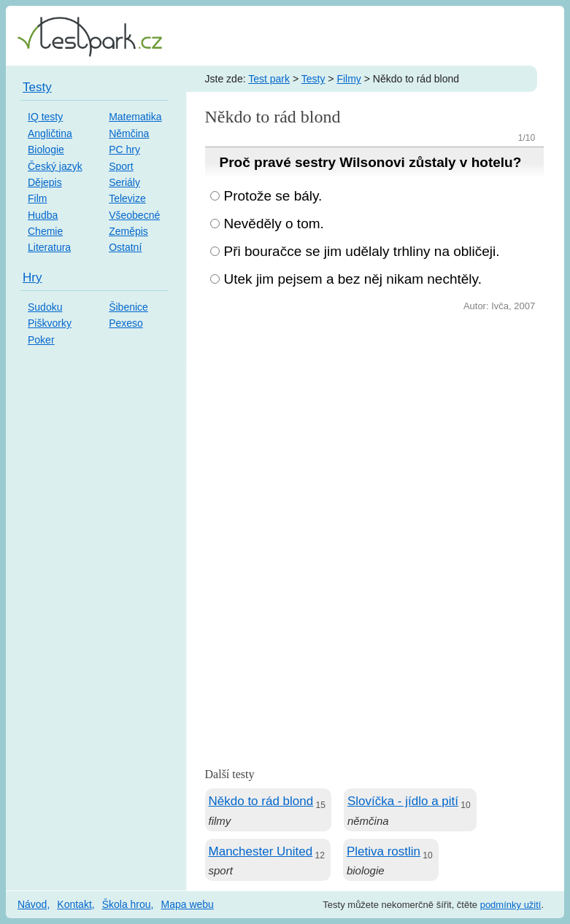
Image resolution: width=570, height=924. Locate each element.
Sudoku (45, 307)
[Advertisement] (375, 424)
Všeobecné (134, 215)
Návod (32, 904)
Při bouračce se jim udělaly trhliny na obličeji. (362, 251)
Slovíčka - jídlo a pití (403, 801)
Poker (41, 340)
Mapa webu (188, 904)
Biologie (46, 150)
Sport (121, 166)
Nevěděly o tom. (274, 224)
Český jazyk (55, 166)
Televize (127, 198)
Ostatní (125, 247)
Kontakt (74, 904)
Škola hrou (127, 904)
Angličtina (50, 133)
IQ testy (45, 117)
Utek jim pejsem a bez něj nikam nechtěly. (353, 279)
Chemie (45, 231)
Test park (269, 79)
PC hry (124, 150)
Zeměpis (128, 231)
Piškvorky (50, 323)
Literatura (49, 247)
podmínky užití (511, 905)
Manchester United (261, 851)
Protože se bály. (273, 196)
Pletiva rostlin (384, 851)
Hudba (43, 215)
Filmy (348, 79)
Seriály (124, 182)
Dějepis (45, 182)
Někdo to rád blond (261, 801)
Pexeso (126, 323)
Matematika (135, 117)
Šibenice (128, 307)
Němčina (129, 133)
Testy (313, 79)
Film (37, 198)
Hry (32, 277)
